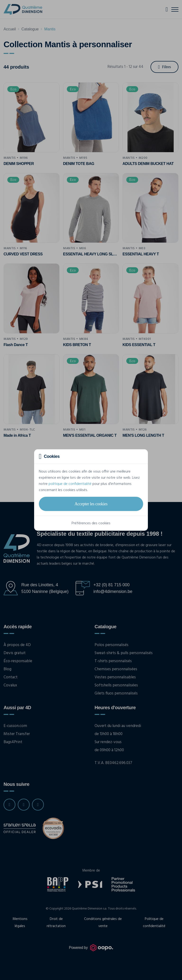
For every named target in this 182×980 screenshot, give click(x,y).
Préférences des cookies (91, 523)
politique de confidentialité (70, 484)
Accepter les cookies (91, 504)
